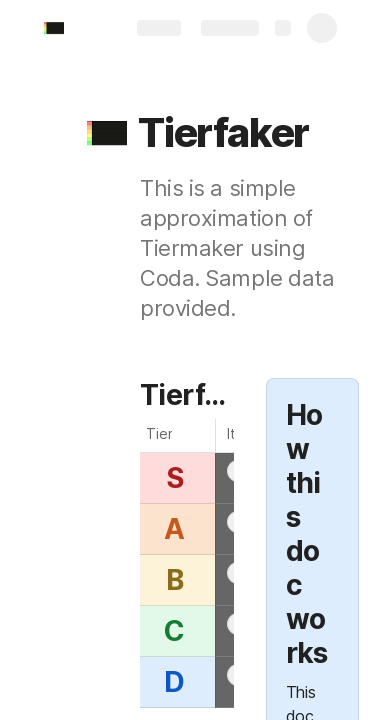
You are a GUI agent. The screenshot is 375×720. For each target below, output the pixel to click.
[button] (107, 133)
